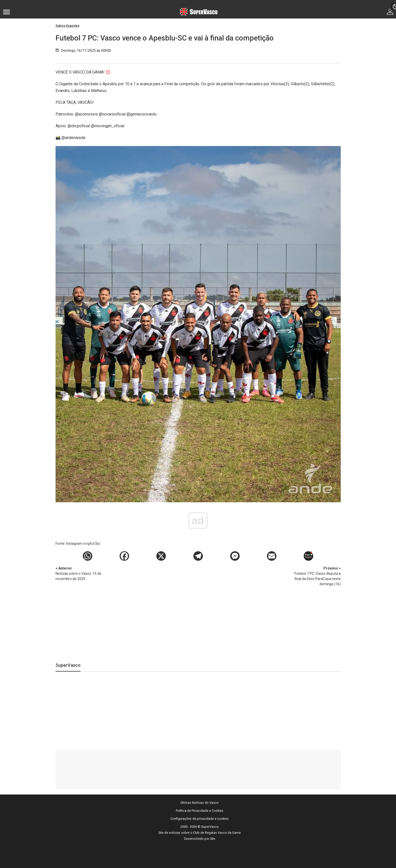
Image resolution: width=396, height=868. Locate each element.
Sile (213, 839)
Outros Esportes (68, 26)
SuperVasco (68, 665)
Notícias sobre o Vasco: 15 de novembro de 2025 (82, 573)
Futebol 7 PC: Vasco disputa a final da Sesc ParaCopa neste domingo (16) (314, 576)
